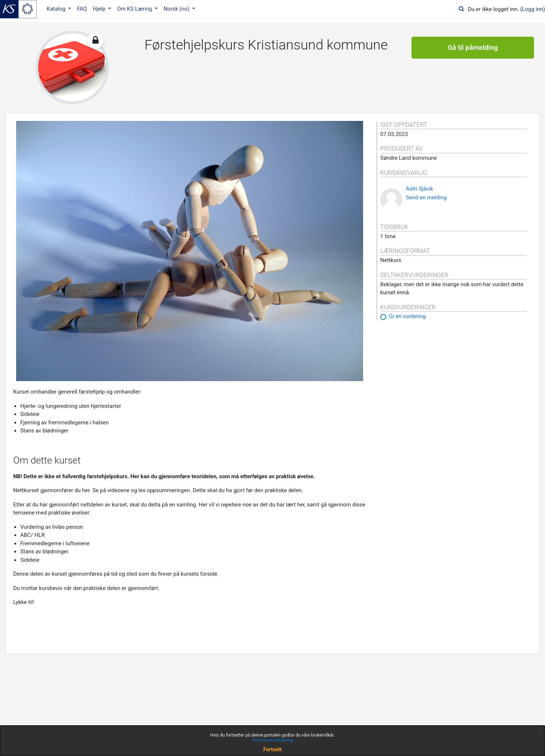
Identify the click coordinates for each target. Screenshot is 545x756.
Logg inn (532, 9)
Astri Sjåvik (420, 189)
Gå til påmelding (473, 48)
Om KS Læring (135, 9)
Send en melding (426, 198)
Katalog (57, 9)
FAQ (82, 9)
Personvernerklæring (272, 740)
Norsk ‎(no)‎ (177, 9)
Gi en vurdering (407, 316)
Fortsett (272, 749)
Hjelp (100, 9)
